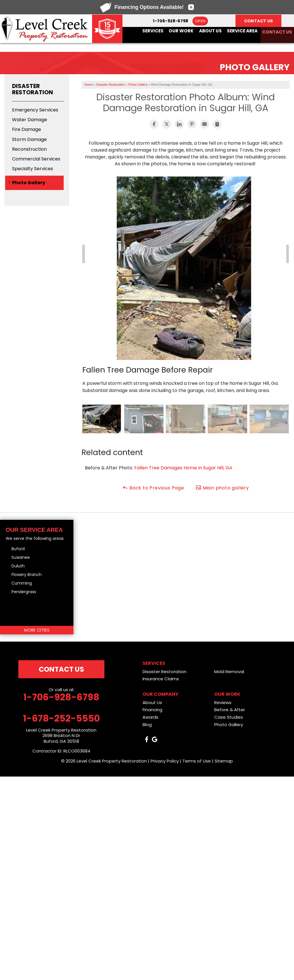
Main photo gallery (222, 488)
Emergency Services (35, 110)
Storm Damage (29, 139)
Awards (150, 717)
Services (153, 30)
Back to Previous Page (153, 488)
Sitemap (224, 761)
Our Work (181, 30)
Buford (18, 549)
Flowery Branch (27, 575)
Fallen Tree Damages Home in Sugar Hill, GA (183, 468)
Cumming (22, 583)
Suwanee (21, 557)
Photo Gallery (29, 183)
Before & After (230, 710)
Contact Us (277, 30)
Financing (152, 710)
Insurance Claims (161, 679)
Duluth (18, 566)
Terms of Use (197, 761)
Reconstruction (29, 149)
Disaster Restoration (33, 89)
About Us (210, 30)
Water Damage (30, 120)
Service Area (241, 30)
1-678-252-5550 (61, 718)
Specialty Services (33, 169)
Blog (147, 725)
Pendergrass (24, 592)
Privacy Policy (165, 761)
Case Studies (229, 717)
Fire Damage (27, 129)
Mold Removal (229, 672)
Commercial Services (36, 159)
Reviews (223, 702)
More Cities (37, 630)
